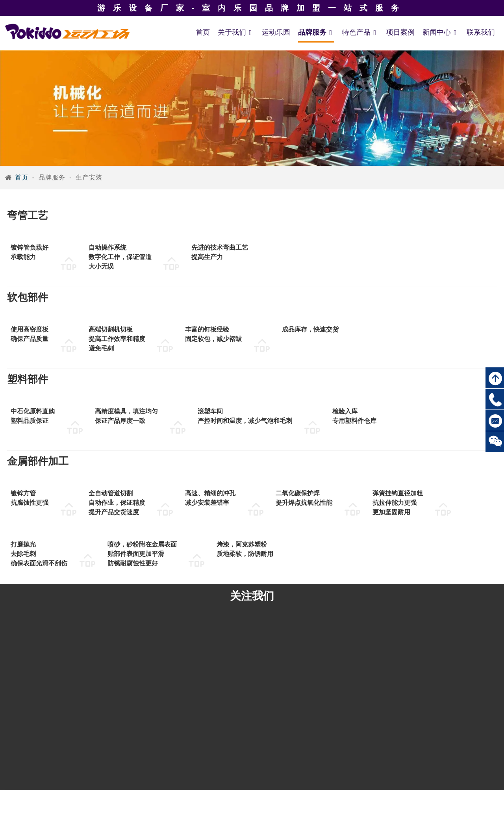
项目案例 (400, 32)
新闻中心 (441, 32)
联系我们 (481, 32)
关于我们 (236, 32)
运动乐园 (276, 32)
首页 (203, 32)
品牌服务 (316, 32)
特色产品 (360, 32)
